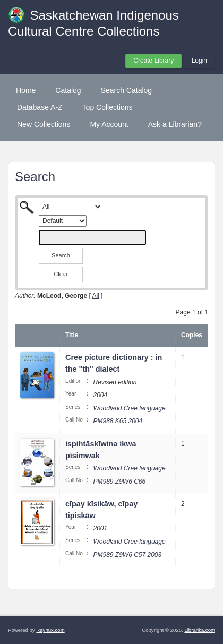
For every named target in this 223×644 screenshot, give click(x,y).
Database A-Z (40, 107)
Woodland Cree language (129, 408)
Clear (61, 274)
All (95, 296)
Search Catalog (127, 90)
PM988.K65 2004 (118, 421)
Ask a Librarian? (175, 124)
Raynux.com (50, 630)
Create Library (153, 61)
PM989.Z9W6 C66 (119, 482)
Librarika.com (200, 630)
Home (26, 90)
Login (199, 61)
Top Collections (108, 107)
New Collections (44, 124)
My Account (109, 124)
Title (72, 335)
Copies (192, 335)
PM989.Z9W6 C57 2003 (127, 555)
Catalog (68, 90)
